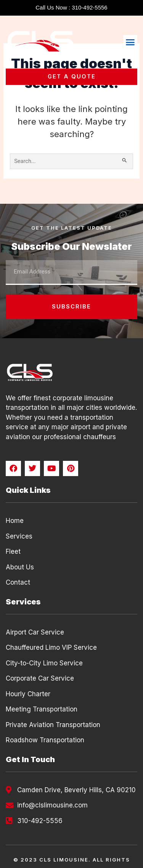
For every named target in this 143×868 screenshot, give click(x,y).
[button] (130, 42)
